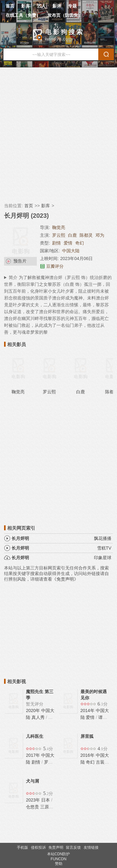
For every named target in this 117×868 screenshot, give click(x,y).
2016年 (88, 755)
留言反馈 (73, 847)
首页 (10, 6)
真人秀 (38, 717)
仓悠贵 (32, 807)
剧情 (56, 243)
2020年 (34, 710)
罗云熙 (59, 235)
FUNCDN (58, 859)
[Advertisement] (58, 135)
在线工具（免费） (23, 15)
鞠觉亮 (59, 227)
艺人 (41, 6)
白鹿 (72, 235)
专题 (72, 6)
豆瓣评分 (55, 266)
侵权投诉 (38, 847)
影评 (57, 6)
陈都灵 (86, 235)
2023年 (34, 800)
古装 (100, 762)
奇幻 (80, 243)
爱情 (68, 243)
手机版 (22, 847)
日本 (46, 800)
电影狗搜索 (65, 32)
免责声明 (56, 847)
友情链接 (91, 847)
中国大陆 (71, 251)
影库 (26, 6)
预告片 (20, 261)
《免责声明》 (65, 579)
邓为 (100, 235)
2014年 (88, 710)
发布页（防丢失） (65, 15)
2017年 (34, 755)
